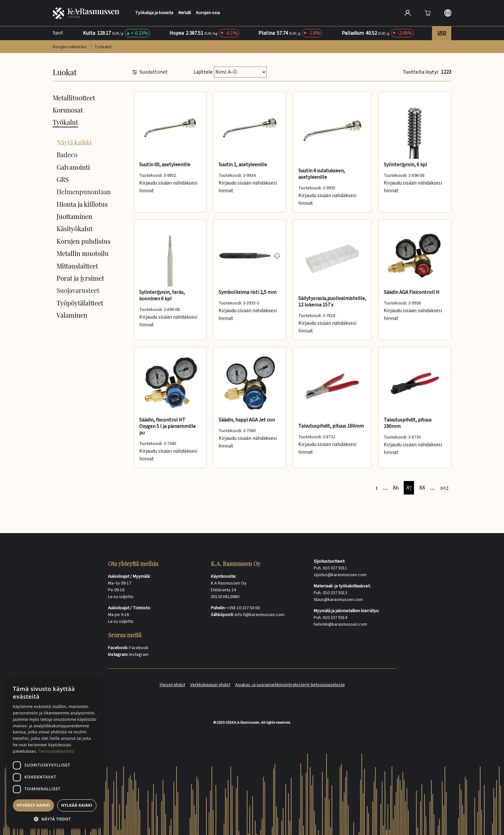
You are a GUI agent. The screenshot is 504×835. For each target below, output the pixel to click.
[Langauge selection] (448, 13)
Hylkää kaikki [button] (77, 805)
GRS (63, 179)
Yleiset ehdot (172, 685)
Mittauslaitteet (77, 266)
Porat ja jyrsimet (80, 278)
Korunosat (68, 110)
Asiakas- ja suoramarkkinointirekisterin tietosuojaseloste (290, 685)
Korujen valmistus (70, 47)
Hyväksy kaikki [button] (33, 805)
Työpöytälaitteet (80, 303)
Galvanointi (73, 167)
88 (422, 487)
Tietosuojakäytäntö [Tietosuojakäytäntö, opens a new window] (56, 751)
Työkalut (65, 122)
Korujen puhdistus (84, 241)
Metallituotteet (74, 98)
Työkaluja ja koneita (154, 13)
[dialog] (55, 753)
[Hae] (385, 12)
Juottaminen (74, 216)
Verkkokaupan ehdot (210, 685)
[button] (55, 819)
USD (442, 33)
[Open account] (408, 13)
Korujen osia (208, 13)
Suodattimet (150, 72)
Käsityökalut (75, 228)
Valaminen (72, 315)
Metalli (185, 13)
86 (396, 487)
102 (444, 487)
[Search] (340, 13)
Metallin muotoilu (83, 253)
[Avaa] (428, 13)
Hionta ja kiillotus (82, 204)
